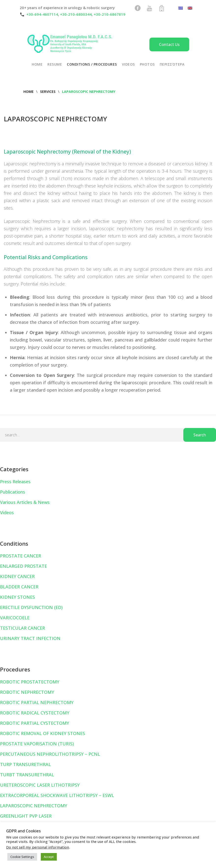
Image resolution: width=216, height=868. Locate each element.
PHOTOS (147, 64)
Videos (7, 512)
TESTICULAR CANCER (22, 628)
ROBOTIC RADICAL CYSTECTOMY (35, 713)
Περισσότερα (172, 64)
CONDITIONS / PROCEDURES (92, 64)
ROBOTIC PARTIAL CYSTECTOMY (35, 723)
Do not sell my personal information (38, 847)
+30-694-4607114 (42, 14)
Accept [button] (49, 857)
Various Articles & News (25, 502)
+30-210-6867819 (109, 14)
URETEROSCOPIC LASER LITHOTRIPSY (40, 785)
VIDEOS (128, 64)
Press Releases (15, 482)
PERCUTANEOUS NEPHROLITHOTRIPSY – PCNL (50, 754)
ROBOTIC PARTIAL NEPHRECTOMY (37, 702)
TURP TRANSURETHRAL (25, 764)
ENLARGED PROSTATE (23, 566)
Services (48, 92)
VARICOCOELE (15, 618)
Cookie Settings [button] (22, 857)
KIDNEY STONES (17, 597)
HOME (37, 64)
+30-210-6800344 (76, 14)
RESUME (55, 64)
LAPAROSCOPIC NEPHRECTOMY (34, 806)
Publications (13, 492)
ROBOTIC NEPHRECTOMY (27, 692)
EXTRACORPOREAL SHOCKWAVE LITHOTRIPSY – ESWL (57, 795)
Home (29, 92)
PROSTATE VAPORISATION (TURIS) (37, 744)
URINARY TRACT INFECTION (30, 638)
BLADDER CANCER (19, 587)
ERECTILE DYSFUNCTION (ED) (31, 607)
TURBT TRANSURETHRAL (27, 775)
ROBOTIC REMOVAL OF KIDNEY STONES (43, 733)
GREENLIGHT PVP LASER (26, 816)
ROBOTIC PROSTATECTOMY (30, 682)
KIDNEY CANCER (17, 576)
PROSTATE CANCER (21, 556)
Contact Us (169, 44)
